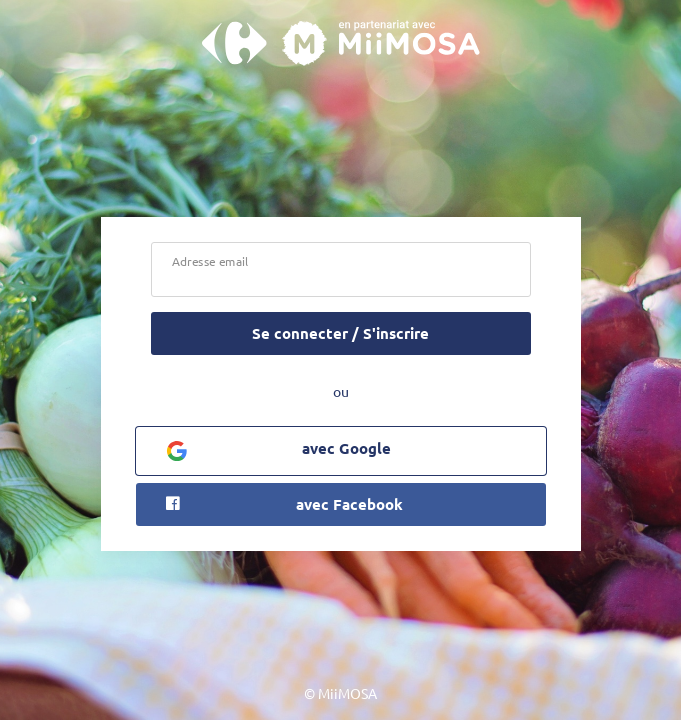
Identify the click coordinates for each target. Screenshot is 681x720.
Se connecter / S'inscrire (340, 333)
